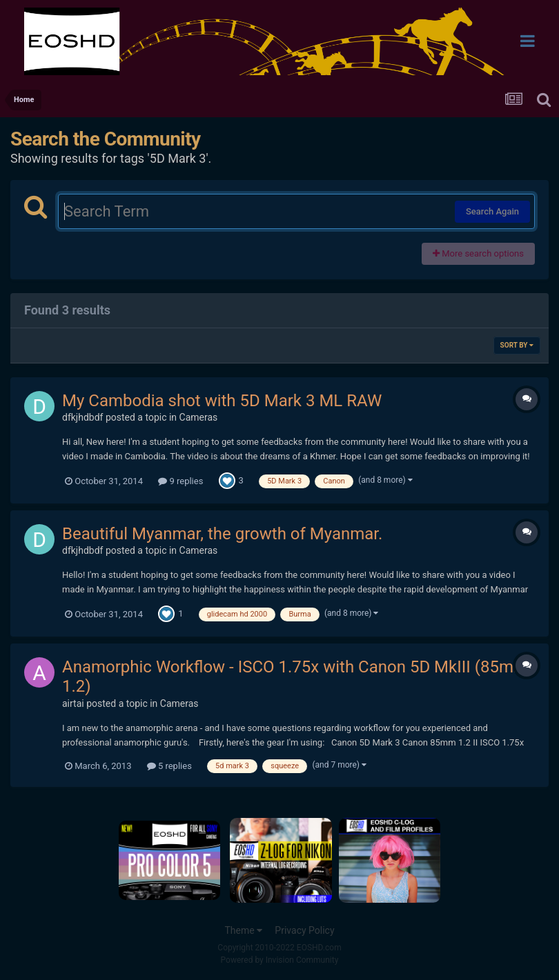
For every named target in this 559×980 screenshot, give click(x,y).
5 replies (169, 766)
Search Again (492, 211)
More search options (478, 253)
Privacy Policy (304, 930)
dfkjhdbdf (82, 417)
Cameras (199, 417)
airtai (73, 703)
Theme (243, 930)
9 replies (180, 481)
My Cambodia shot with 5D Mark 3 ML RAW (222, 401)
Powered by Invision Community (280, 960)
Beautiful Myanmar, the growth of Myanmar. (222, 534)
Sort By (517, 345)
